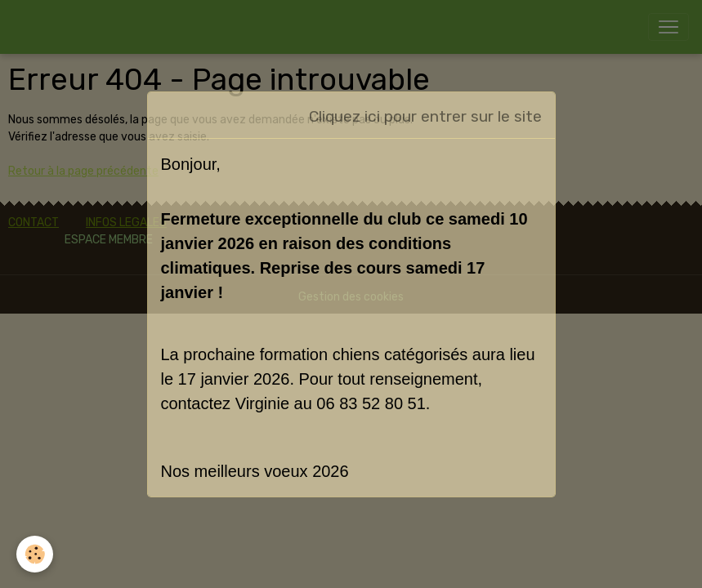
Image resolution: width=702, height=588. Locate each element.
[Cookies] (35, 554)
